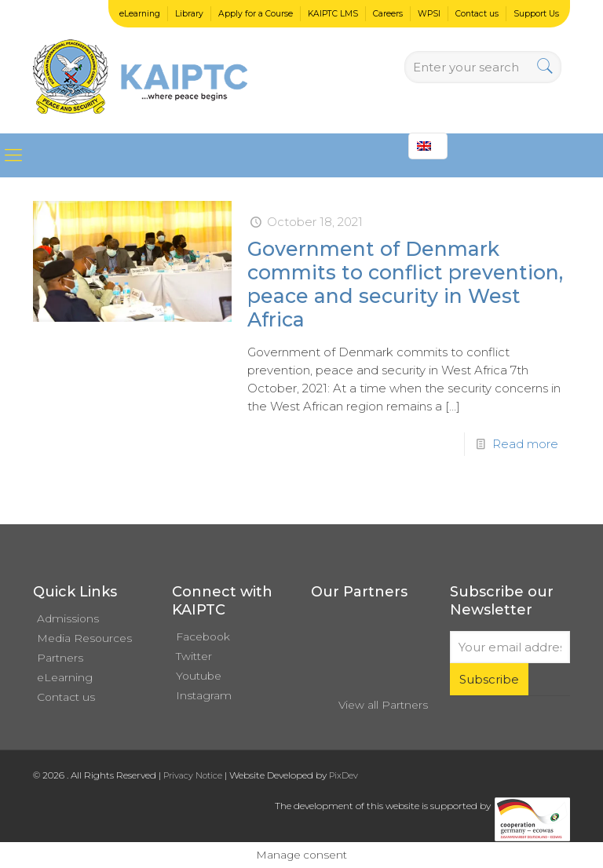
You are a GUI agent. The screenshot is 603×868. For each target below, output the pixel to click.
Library (189, 14)
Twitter (194, 656)
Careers (388, 14)
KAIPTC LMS (333, 14)
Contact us (477, 14)
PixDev (344, 775)
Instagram (204, 695)
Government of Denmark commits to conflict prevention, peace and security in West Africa (405, 284)
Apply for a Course (256, 14)
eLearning (140, 14)
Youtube (199, 676)
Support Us (536, 14)
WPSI (429, 14)
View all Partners (383, 705)
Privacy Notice (193, 775)
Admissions (68, 618)
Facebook (203, 636)
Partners (60, 658)
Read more (525, 444)
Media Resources (84, 638)
